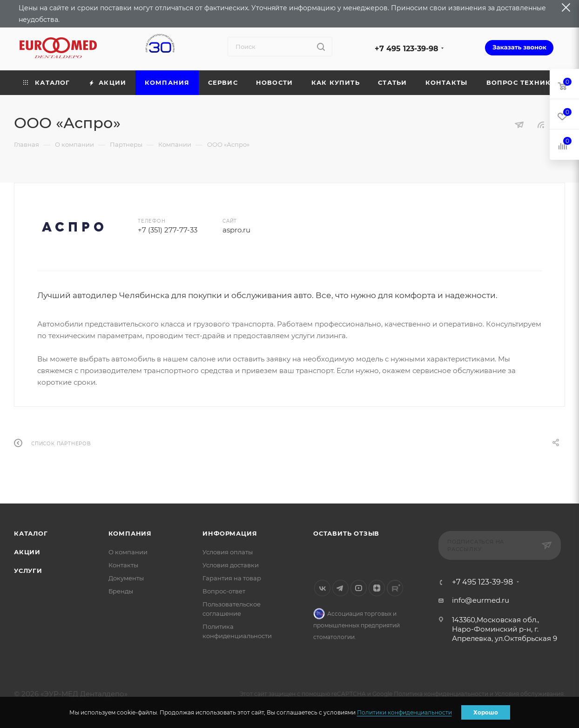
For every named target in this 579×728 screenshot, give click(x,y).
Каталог (31, 533)
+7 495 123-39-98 (407, 49)
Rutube (395, 588)
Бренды (121, 591)
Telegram (340, 588)
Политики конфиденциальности (404, 712)
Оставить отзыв (346, 533)
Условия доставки (231, 565)
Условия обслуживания (529, 694)
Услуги (28, 571)
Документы (126, 578)
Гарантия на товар (232, 578)
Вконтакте (322, 588)
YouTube (359, 588)
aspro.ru (236, 230)
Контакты (123, 565)
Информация (230, 533)
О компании (128, 552)
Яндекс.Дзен (377, 588)
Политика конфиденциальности (441, 694)
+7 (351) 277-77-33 (168, 230)
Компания (130, 533)
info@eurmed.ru (481, 600)
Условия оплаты (228, 552)
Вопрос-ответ (224, 591)
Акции (27, 552)
